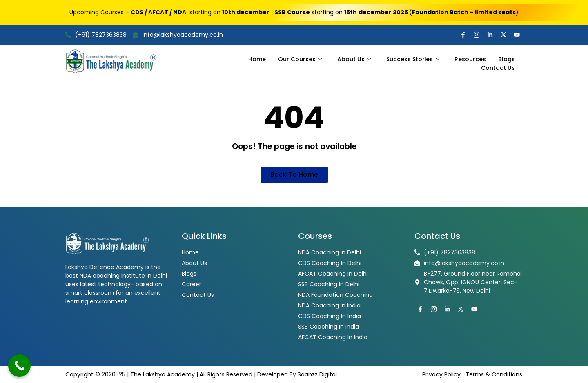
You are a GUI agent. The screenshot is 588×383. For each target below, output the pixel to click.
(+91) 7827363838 (96, 35)
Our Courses (300, 59)
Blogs (507, 59)
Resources (470, 59)
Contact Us (498, 68)
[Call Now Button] (19, 366)
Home (257, 59)
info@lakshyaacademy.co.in (178, 35)
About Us (354, 59)
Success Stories (413, 59)
